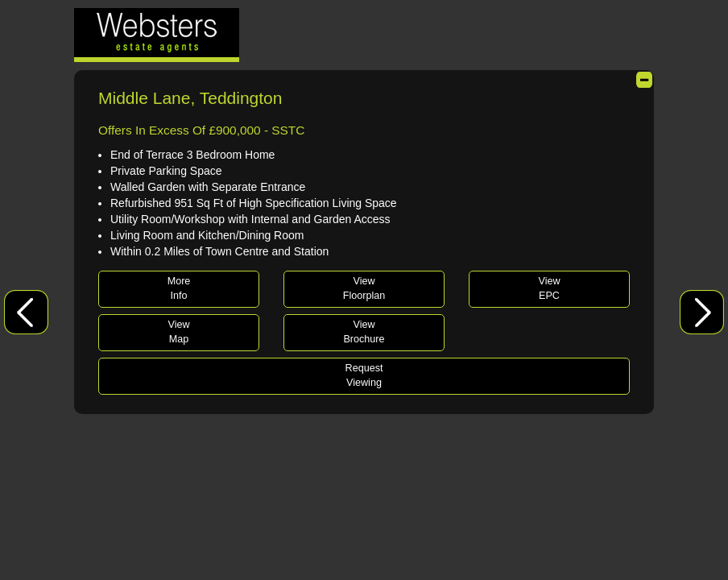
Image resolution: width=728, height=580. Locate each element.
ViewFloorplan (364, 288)
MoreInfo (179, 288)
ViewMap (178, 332)
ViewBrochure (364, 332)
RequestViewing (364, 375)
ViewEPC (549, 288)
